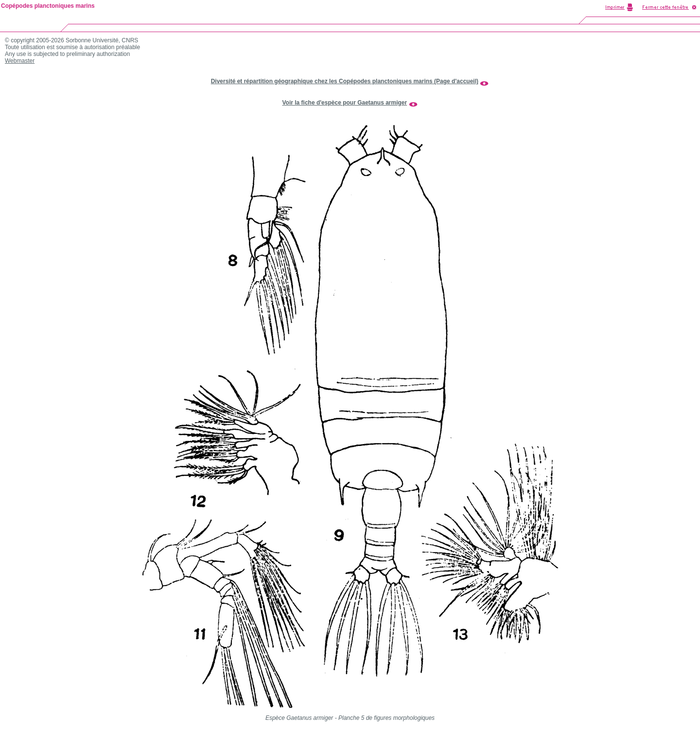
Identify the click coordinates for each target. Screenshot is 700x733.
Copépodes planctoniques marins (48, 6)
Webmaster (20, 61)
